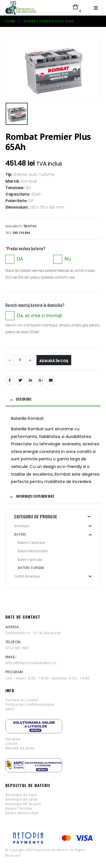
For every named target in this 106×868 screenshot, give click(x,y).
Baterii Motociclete (33, 551)
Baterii (20, 534)
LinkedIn (30, 380)
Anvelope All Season (23, 804)
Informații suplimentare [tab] (35, 496)
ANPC (10, 709)
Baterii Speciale (30, 560)
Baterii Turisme (31, 568)
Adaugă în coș (54, 361)
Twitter (20, 380)
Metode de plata (20, 748)
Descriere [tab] (23, 399)
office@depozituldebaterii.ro (31, 663)
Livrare (11, 744)
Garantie (13, 739)
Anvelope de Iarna (21, 799)
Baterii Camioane (32, 543)
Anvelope (22, 526)
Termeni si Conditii (22, 700)
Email (51, 380)
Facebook (10, 380)
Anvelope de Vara (21, 795)
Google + (41, 380)
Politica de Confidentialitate (30, 705)
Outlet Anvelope (27, 576)
